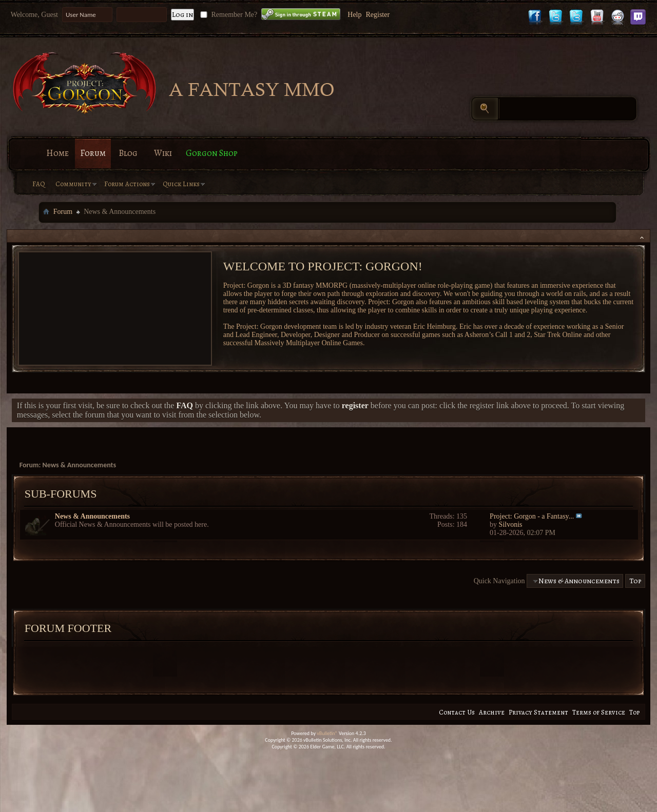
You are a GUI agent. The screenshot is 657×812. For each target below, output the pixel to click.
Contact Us (457, 712)
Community (73, 184)
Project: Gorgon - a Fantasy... (532, 516)
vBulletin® (327, 733)
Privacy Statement (538, 712)
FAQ (39, 184)
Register (378, 15)
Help (354, 15)
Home (57, 153)
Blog (128, 153)
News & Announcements (92, 516)
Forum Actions (127, 184)
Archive (492, 712)
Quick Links (181, 184)
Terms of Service (599, 712)
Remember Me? (228, 15)
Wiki (163, 153)
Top (635, 581)
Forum (93, 153)
